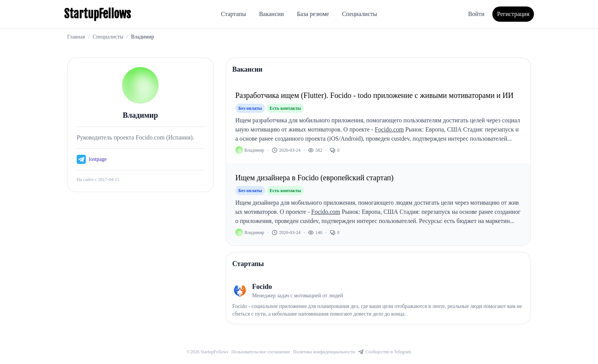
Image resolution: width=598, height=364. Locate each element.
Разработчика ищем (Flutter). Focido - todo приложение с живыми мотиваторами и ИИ (374, 95)
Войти (476, 14)
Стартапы (233, 14)
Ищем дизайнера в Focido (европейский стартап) (314, 178)
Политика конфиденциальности (324, 352)
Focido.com (389, 129)
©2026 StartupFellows (208, 352)
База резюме (313, 14)
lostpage (98, 159)
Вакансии (271, 14)
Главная (76, 37)
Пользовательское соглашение (261, 352)
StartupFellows (97, 14)
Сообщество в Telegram (384, 352)
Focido (262, 287)
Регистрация (513, 14)
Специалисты (360, 14)
